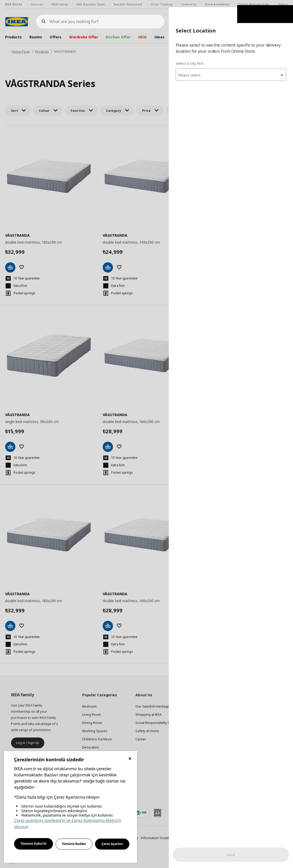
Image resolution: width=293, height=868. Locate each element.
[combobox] (232, 68)
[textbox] (232, 68)
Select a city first (191, 56)
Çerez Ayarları (112, 844)
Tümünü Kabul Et (34, 844)
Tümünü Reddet (74, 844)
